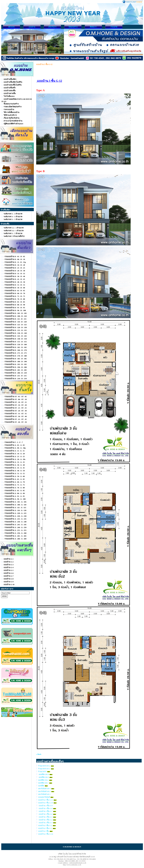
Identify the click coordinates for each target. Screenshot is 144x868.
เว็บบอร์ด (114, 27)
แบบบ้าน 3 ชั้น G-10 (46, 803)
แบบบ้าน (32, 27)
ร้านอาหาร (42, 771)
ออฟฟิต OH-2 (43, 780)
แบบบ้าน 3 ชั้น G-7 (45, 811)
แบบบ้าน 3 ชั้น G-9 (45, 806)
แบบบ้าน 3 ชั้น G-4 (45, 820)
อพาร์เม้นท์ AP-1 (44, 794)
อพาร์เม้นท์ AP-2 (44, 791)
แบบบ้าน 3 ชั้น (44, 831)
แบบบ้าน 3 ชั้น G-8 (45, 808)
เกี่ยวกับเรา (52, 27)
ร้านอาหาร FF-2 (44, 766)
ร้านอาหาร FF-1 (44, 769)
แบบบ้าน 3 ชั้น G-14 (46, 834)
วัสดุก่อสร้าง (73, 27)
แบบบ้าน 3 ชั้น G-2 (45, 825)
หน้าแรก (11, 27)
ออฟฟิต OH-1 (43, 783)
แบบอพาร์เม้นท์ (44, 797)
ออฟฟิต (41, 786)
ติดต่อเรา (93, 27)
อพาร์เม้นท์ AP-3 (44, 789)
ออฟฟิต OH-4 (44, 774)
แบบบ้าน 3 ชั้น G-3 (45, 823)
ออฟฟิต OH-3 (44, 777)
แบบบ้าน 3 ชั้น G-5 (45, 817)
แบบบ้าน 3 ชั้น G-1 (45, 828)
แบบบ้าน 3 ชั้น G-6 (45, 814)
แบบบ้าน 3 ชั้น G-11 (46, 800)
